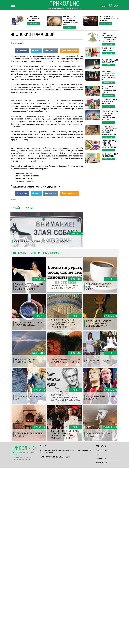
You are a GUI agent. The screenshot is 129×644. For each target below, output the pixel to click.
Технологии (101, 639)
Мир (98, 631)
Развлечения (102, 626)
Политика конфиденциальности (55, 633)
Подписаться (109, 5)
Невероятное (102, 635)
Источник (14, 376)
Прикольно (101, 622)
